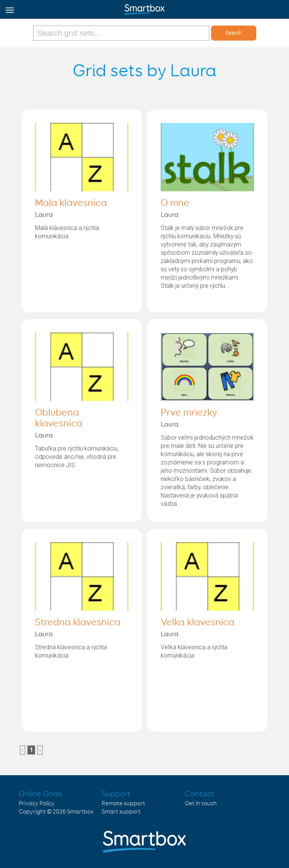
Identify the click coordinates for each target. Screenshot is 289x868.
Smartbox (80, 812)
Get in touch (201, 804)
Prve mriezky (189, 413)
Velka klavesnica (198, 623)
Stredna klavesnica (78, 623)
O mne (175, 203)
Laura (44, 215)
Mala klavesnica (71, 203)
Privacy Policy (37, 804)
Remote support (123, 804)
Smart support (121, 812)
